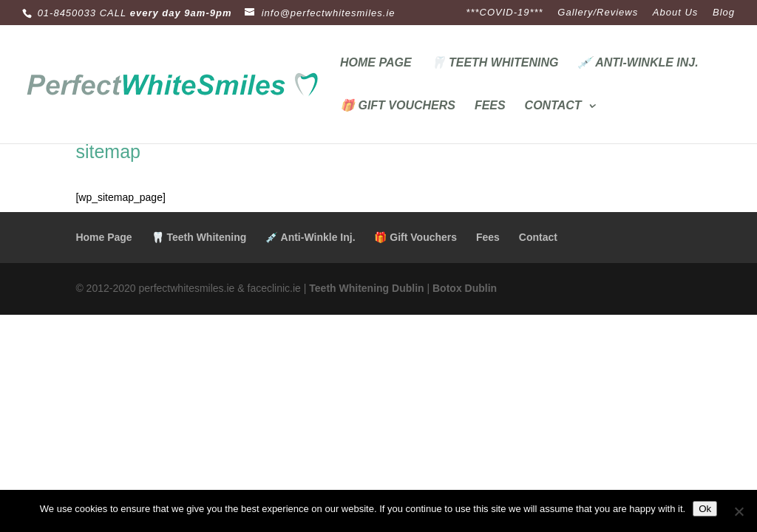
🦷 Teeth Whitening (495, 63)
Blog (724, 13)
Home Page (376, 63)
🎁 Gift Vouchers (398, 106)
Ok (705, 509)
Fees (490, 106)
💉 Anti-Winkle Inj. (638, 63)
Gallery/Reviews (598, 13)
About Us (675, 13)
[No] (739, 511)
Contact (553, 106)
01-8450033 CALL (82, 13)
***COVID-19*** (504, 13)
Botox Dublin (465, 288)
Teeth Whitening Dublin (366, 288)
